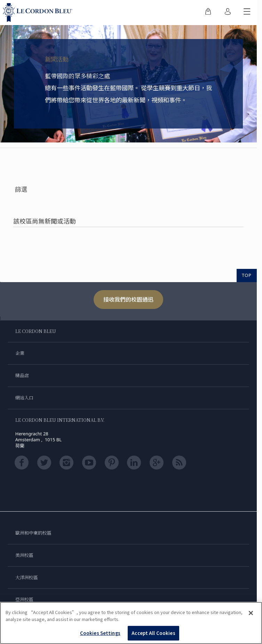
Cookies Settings (100, 633)
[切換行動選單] (247, 13)
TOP (247, 275)
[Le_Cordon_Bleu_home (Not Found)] (39, 13)
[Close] (251, 613)
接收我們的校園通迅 (128, 299)
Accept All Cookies (153, 633)
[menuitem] (208, 13)
